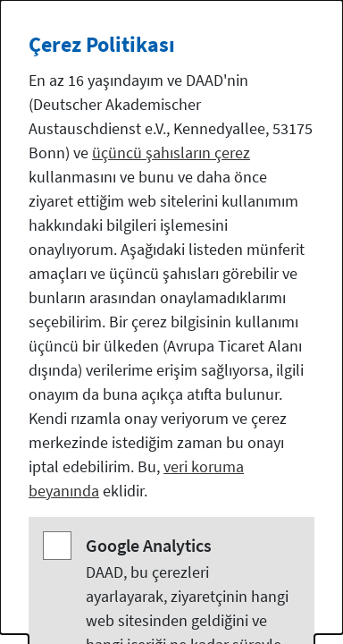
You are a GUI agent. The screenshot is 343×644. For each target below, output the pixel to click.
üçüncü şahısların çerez (171, 153)
